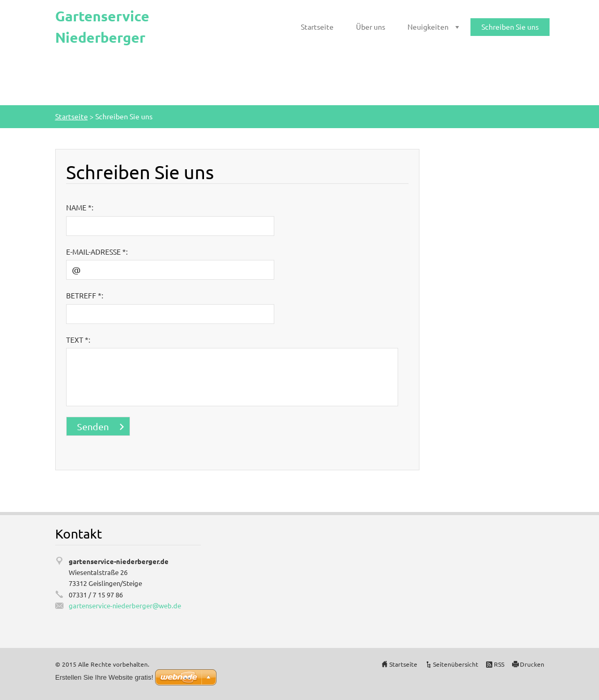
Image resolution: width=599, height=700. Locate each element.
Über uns (371, 27)
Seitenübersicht (456, 664)
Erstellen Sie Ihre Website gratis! (104, 677)
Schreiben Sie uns (510, 27)
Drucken (532, 664)
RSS (499, 664)
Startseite (317, 27)
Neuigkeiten (428, 27)
